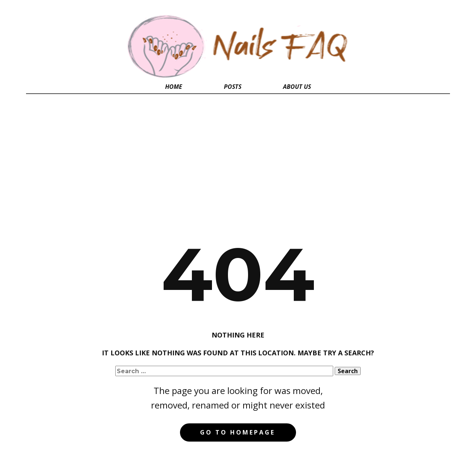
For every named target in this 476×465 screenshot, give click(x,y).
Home (174, 87)
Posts (233, 87)
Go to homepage (238, 432)
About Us (297, 87)
